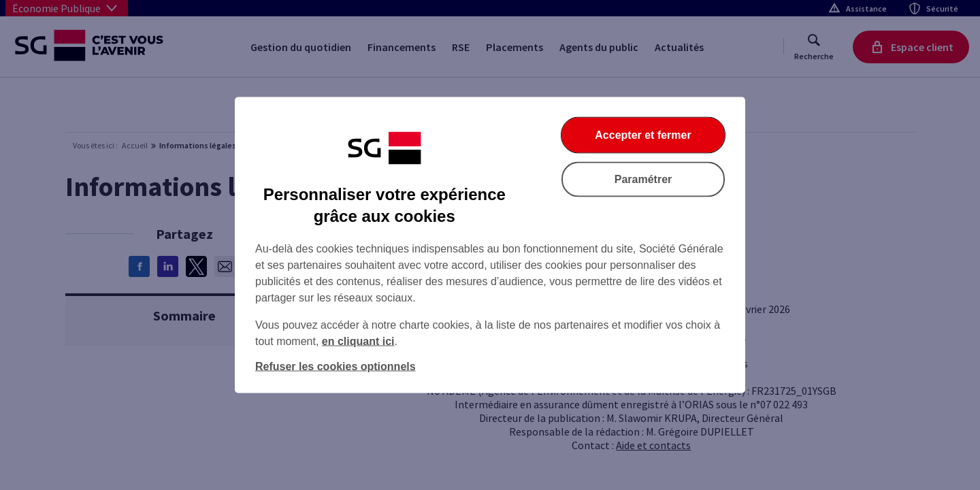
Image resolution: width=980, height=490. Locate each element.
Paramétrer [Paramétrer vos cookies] (643, 179)
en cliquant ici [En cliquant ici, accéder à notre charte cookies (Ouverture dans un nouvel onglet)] (358, 341)
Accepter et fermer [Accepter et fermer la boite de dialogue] (643, 135)
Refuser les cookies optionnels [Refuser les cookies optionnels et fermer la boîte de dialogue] (336, 366)
